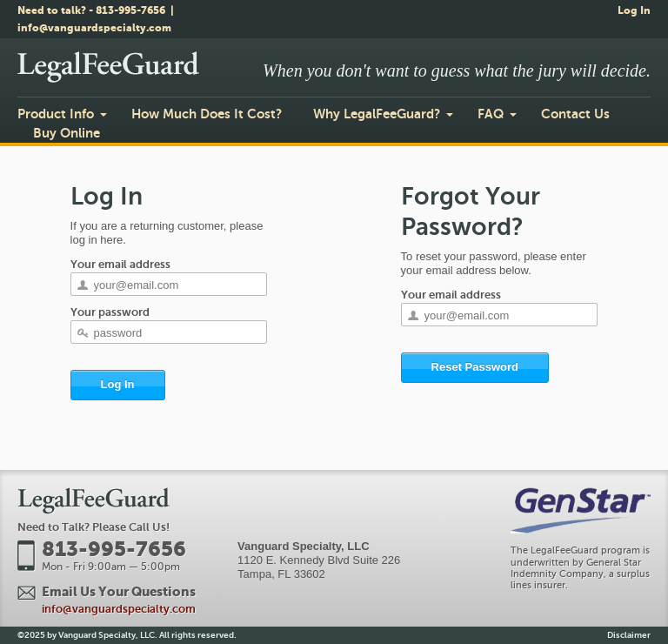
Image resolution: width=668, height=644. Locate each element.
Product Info (56, 114)
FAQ (491, 114)
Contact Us (575, 114)
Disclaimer (629, 635)
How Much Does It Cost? (207, 114)
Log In (634, 10)
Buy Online (67, 133)
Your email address (120, 264)
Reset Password (475, 367)
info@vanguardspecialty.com (94, 28)
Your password (110, 312)
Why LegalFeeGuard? (377, 114)
